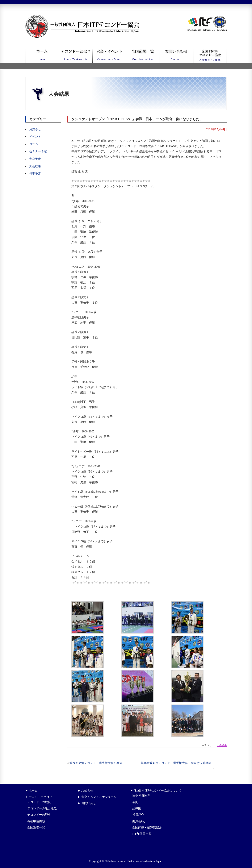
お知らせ (35, 129)
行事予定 (35, 174)
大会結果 (35, 166)
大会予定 (35, 159)
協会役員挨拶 (141, 796)
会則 (135, 802)
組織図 (137, 808)
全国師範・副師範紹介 (147, 828)
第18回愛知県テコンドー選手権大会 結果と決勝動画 (177, 763)
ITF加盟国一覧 (142, 834)
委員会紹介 (140, 821)
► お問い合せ (87, 803)
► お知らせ (85, 791)
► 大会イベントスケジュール (97, 797)
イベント (35, 137)
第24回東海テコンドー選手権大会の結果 (96, 763)
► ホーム (31, 791)
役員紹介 (138, 815)
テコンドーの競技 (39, 802)
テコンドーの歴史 (39, 815)
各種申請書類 (36, 821)
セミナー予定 (38, 151)
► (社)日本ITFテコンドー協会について (156, 791)
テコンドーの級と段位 (42, 808)
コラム (34, 144)
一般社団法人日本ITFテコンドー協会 (75, 17)
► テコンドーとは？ (39, 797)
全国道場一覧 (36, 828)
